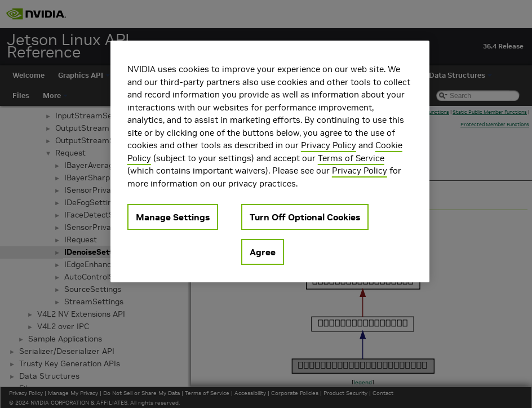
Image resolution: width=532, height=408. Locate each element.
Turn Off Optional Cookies (305, 217)
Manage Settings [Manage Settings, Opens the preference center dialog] (173, 217)
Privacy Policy (329, 145)
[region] (270, 161)
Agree (263, 252)
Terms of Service (351, 158)
